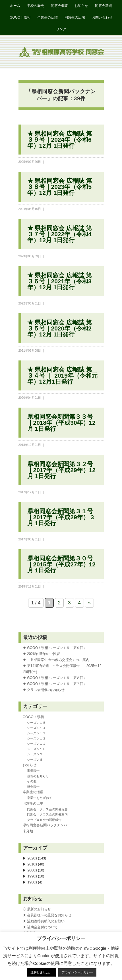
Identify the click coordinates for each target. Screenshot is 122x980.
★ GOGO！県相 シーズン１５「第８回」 (55, 678)
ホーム (15, 6)
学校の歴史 (36, 6)
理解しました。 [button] (41, 972)
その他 (32, 781)
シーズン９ (35, 754)
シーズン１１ (36, 743)
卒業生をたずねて (40, 798)
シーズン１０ (36, 749)
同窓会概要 (59, 6)
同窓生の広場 (75, 17)
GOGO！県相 (20, 17)
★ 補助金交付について (40, 927)
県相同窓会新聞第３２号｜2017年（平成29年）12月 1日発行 (61, 470)
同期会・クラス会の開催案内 (47, 814)
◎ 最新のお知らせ (37, 909)
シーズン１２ (36, 738)
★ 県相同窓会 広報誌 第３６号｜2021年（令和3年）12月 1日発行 (60, 281)
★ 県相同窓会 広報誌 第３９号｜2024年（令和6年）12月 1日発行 (60, 140)
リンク (61, 29)
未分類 (28, 831)
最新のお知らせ (38, 776)
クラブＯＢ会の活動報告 (44, 820)
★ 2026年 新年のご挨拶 (41, 654)
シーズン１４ (36, 728)
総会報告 (33, 787)
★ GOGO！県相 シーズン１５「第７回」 (55, 684)
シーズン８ (35, 759)
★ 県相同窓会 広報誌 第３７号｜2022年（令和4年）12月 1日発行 (60, 234)
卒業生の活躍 (47, 17)
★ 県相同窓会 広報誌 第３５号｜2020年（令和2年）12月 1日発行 (60, 328)
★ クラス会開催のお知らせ (44, 690)
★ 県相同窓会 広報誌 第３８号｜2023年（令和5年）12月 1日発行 (60, 187)
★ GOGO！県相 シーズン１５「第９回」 (55, 648)
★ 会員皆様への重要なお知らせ (47, 915)
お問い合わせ (102, 17)
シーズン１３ (36, 733)
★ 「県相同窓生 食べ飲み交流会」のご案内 (56, 660)
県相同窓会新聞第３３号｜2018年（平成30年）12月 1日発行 (61, 423)
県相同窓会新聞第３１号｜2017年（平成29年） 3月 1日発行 (61, 517)
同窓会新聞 (104, 6)
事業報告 (33, 771)
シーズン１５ (36, 723)
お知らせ (81, 6)
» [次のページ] (89, 603)
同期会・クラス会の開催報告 (47, 809)
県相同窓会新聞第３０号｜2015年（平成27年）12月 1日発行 (61, 564)
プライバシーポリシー (77, 972)
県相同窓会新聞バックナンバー (47, 825)
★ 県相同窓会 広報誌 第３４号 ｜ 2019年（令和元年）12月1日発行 (62, 375)
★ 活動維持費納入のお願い (44, 921)
